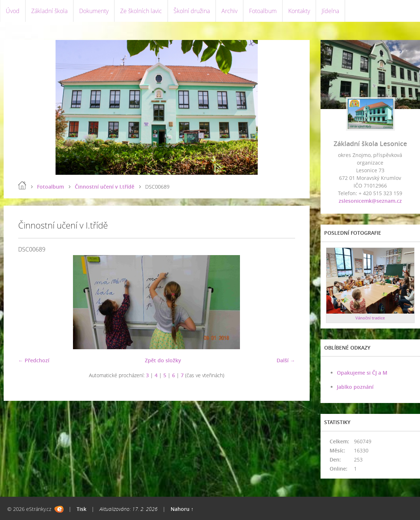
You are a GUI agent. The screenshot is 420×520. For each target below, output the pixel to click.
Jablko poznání (355, 387)
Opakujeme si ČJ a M (362, 373)
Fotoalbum (263, 11)
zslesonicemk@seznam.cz (370, 201)
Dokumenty (94, 11)
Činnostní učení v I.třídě (105, 187)
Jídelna (330, 11)
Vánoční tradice (370, 318)
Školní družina (192, 11)
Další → (286, 360)
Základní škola (49, 11)
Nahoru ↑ (182, 509)
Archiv (229, 11)
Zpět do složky (163, 360)
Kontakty (299, 11)
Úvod (13, 11)
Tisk (81, 509)
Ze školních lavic (141, 11)
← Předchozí (34, 360)
